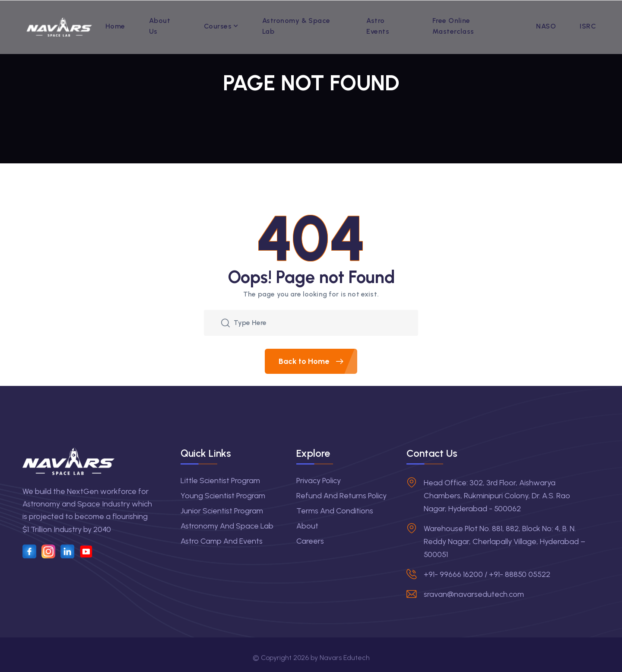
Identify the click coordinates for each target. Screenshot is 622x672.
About (307, 526)
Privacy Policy (319, 481)
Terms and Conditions (335, 511)
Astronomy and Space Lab (227, 526)
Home (115, 26)
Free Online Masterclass (453, 26)
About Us (160, 26)
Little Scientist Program (220, 481)
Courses (218, 26)
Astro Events (378, 26)
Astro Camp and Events (222, 541)
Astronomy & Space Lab (296, 26)
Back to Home (318, 361)
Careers (310, 541)
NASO (546, 26)
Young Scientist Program (223, 496)
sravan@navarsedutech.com (474, 594)
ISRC (588, 26)
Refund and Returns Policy (341, 496)
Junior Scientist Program (222, 511)
